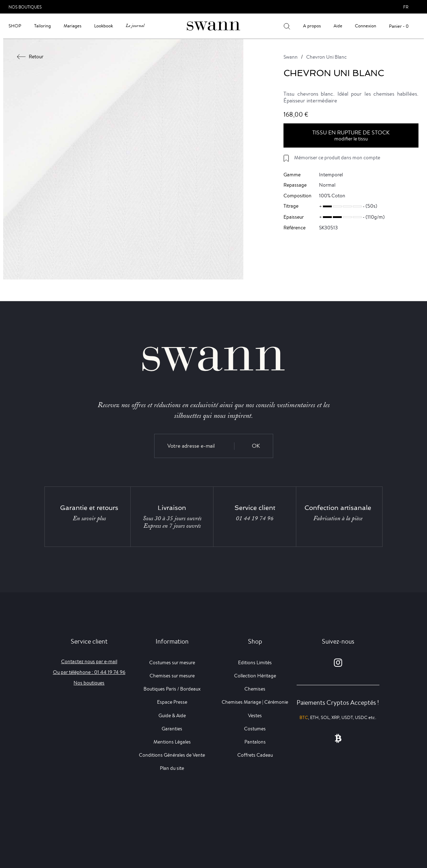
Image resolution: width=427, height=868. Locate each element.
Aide (338, 26)
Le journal (135, 26)
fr (406, 7)
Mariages (72, 26)
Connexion (366, 26)
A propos (312, 26)
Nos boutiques (89, 683)
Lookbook (104, 26)
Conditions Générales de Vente (172, 755)
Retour (30, 57)
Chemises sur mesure (172, 676)
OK (256, 446)
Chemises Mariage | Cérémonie (255, 702)
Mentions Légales (172, 742)
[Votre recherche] (287, 26)
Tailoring (42, 26)
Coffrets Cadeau (255, 755)
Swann (291, 57)
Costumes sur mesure (172, 662)
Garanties (172, 729)
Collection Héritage (255, 676)
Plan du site (172, 768)
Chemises (255, 689)
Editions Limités (255, 662)
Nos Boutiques (25, 7)
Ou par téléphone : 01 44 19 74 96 (89, 672)
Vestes (255, 715)
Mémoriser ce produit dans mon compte (337, 158)
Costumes (255, 729)
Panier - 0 (399, 26)
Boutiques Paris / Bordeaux (172, 689)
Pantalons (255, 742)
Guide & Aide (172, 715)
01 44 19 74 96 (255, 518)
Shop (15, 26)
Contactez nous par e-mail (89, 661)
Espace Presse (172, 702)
